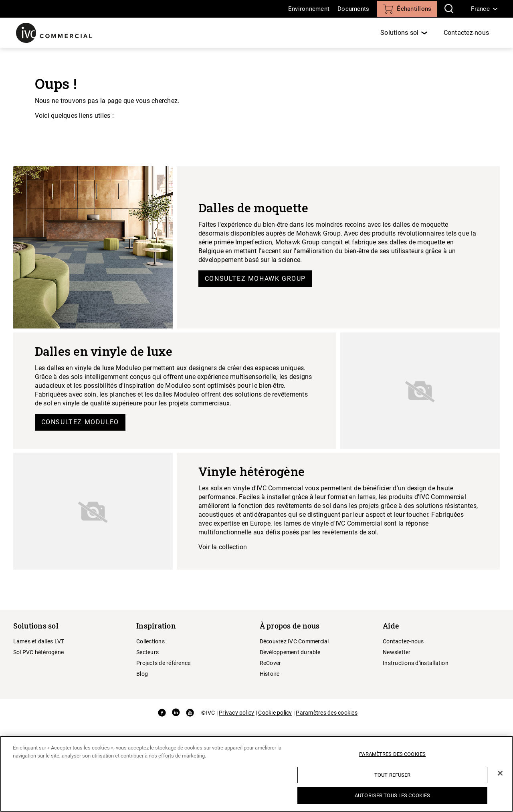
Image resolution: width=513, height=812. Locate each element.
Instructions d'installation (416, 663)
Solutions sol (399, 33)
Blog (142, 674)
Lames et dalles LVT (39, 641)
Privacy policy (237, 713)
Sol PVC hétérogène (39, 652)
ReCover (271, 663)
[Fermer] (500, 773)
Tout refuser (393, 775)
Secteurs (147, 652)
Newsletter (397, 652)
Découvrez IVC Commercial (294, 641)
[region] (256, 774)
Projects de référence (163, 663)
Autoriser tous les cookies (392, 795)
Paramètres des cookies (327, 713)
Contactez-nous (467, 33)
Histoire (270, 674)
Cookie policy (275, 713)
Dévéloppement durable (290, 652)
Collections (150, 641)
